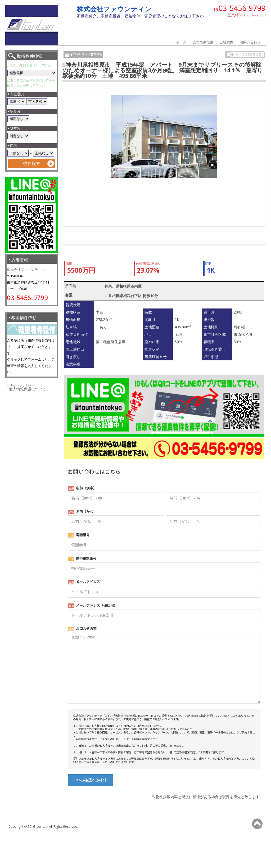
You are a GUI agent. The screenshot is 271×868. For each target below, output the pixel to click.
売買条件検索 (203, 42)
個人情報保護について (28, 389)
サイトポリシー (22, 385)
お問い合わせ (250, 42)
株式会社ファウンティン (114, 9)
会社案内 (227, 42)
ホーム (181, 42)
